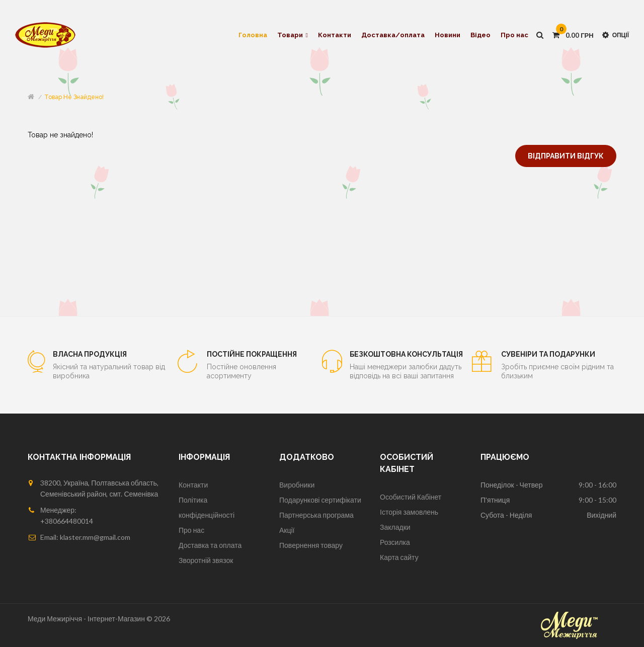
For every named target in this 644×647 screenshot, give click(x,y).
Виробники (297, 485)
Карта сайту (399, 557)
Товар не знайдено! (74, 97)
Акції (287, 530)
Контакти (193, 485)
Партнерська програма (316, 515)
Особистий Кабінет (411, 497)
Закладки (395, 527)
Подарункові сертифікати (320, 500)
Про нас (191, 530)
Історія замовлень (409, 512)
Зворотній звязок (206, 560)
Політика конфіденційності (207, 507)
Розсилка (395, 542)
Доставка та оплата (210, 545)
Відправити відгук (566, 156)
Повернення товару (311, 545)
